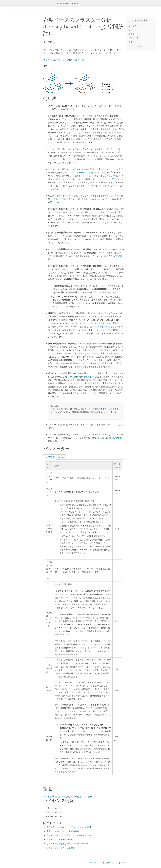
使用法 (132, 34)
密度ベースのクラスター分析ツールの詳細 (64, 60)
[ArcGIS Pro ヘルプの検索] (78, 3)
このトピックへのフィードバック (108, 863)
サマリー (133, 26)
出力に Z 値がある (63, 797)
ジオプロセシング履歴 (108, 179)
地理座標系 (88, 377)
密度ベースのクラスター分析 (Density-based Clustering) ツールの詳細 (86, 199)
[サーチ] (103, 3)
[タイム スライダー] (99, 327)
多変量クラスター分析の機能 (60, 840)
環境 (131, 42)
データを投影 (94, 409)
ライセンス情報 (136, 46)
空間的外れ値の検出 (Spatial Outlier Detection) (68, 844)
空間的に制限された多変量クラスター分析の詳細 (69, 835)
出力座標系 (49, 797)
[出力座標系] (75, 377)
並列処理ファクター (115, 438)
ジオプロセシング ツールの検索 (61, 848)
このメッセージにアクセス (83, 173)
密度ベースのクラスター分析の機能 (63, 831)
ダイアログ (50, 457)
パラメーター (135, 38)
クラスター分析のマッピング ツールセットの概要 (69, 827)
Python (61, 457)
